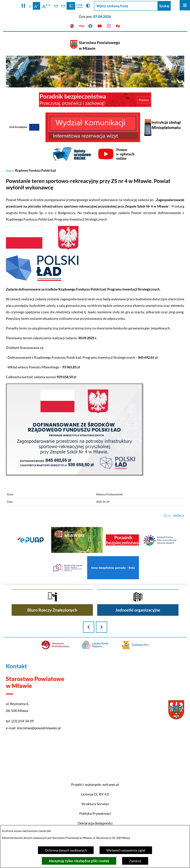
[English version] (72, 26)
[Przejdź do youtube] (100, 26)
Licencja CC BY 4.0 (95, 823)
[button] (23, 6)
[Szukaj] (164, 6)
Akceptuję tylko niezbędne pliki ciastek (79, 861)
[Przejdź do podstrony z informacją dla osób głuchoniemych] (118, 26)
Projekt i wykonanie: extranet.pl (95, 813)
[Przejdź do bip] (81, 26)
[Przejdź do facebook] (90, 26)
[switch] (56, 6)
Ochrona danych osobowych (66, 850)
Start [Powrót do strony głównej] (9, 171)
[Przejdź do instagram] (109, 26)
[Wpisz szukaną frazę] (126, 6)
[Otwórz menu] (185, 5)
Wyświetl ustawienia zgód (126, 850)
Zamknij (135, 861)
